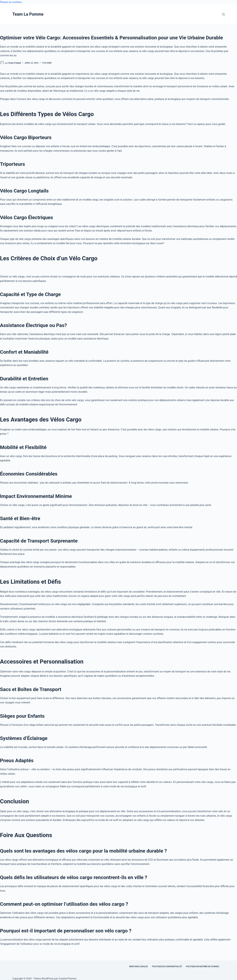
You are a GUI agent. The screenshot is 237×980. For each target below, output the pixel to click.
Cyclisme (47, 63)
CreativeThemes (67, 979)
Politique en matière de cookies (203, 966)
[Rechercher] (223, 14)
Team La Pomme (28, 14)
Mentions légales (139, 966)
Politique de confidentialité (167, 966)
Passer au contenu (11, 2)
